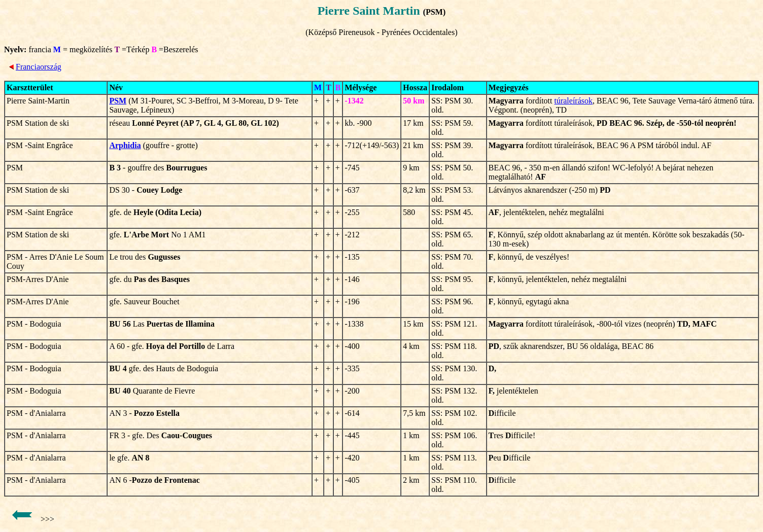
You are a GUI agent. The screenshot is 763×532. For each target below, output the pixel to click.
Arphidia (125, 145)
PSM (118, 101)
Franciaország (39, 67)
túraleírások (573, 101)
